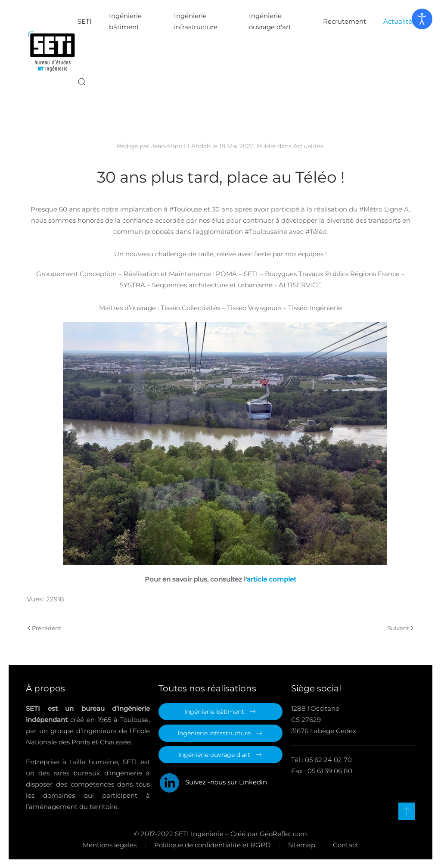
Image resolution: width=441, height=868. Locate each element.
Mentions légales (109, 845)
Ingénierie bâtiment (125, 21)
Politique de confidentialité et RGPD (211, 845)
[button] (82, 82)
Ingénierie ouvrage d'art (270, 21)
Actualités (399, 21)
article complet (272, 579)
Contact (345, 845)
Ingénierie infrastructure (196, 21)
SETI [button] (85, 21)
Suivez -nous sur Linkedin (213, 782)
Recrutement (345, 21)
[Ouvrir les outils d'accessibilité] (422, 19)
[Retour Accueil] (52, 52)
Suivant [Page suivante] (401, 628)
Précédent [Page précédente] (44, 628)
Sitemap (301, 845)
